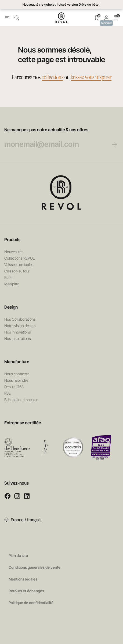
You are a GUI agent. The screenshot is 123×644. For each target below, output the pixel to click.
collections (53, 77)
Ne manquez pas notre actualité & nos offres (56, 138)
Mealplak (12, 284)
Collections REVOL (19, 258)
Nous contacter (17, 374)
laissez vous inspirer (91, 77)
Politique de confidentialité (31, 603)
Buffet (9, 277)
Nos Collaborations (20, 319)
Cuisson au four (17, 271)
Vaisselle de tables (19, 265)
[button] (106, 18)
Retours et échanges (26, 591)
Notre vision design (20, 326)
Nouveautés (14, 252)
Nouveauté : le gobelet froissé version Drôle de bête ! (61, 4)
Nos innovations (18, 332)
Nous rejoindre (16, 380)
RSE (8, 393)
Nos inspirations (18, 338)
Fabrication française (21, 400)
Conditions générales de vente (35, 567)
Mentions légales (23, 579)
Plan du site (18, 555)
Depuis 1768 (14, 387)
